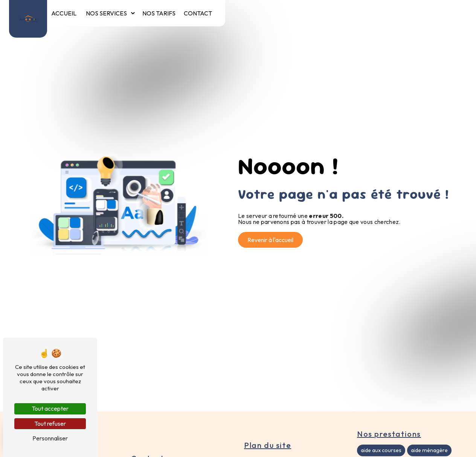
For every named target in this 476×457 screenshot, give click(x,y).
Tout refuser (50, 423)
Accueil (64, 13)
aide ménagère (429, 450)
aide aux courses (381, 450)
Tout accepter (50, 408)
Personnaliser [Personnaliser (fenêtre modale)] (50, 438)
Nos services (106, 13)
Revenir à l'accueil (270, 240)
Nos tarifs (159, 13)
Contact (198, 13)
